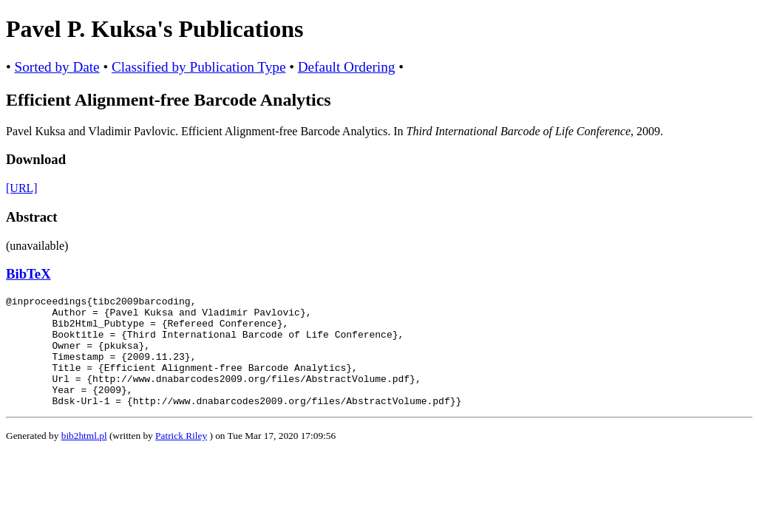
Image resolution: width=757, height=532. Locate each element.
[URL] (22, 188)
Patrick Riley (181, 458)
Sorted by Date (57, 67)
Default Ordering (347, 67)
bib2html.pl (84, 458)
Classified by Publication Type (198, 67)
